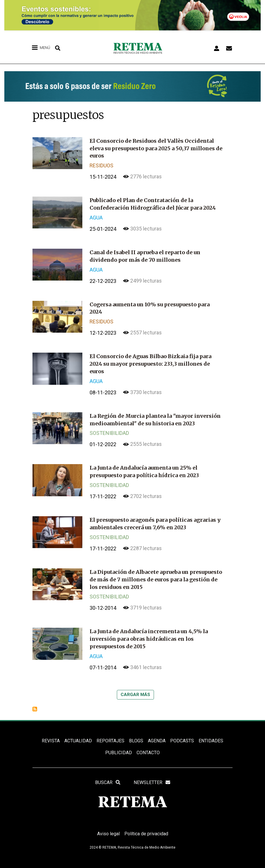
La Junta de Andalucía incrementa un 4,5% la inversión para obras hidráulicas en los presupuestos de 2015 (149, 634)
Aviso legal (108, 828)
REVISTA (51, 735)
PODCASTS (182, 735)
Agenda (157, 735)
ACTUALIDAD (78, 735)
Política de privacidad (146, 828)
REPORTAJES (110, 735)
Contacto (148, 747)
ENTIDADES (211, 735)
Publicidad (119, 747)
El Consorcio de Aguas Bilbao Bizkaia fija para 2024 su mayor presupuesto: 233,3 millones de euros (150, 361)
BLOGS (136, 735)
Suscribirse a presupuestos (35, 703)
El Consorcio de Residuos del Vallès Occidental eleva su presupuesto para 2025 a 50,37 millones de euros (156, 148)
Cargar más (135, 689)
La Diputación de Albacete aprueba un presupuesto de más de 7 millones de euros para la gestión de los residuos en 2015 (156, 575)
